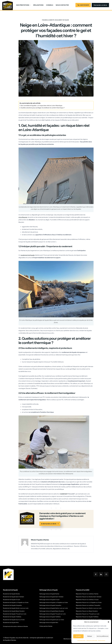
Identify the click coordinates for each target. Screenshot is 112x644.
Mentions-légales (102, 640)
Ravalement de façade (62, 20)
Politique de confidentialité (92, 640)
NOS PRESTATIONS (24, 5)
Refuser (90, 636)
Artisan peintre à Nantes (46, 626)
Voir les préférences (103, 636)
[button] (108, 622)
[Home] (8, 5)
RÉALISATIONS (38, 5)
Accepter (78, 636)
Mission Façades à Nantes (40, 540)
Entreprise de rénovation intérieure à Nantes (15, 626)
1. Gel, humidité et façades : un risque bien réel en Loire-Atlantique (41, 106)
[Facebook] (96, 574)
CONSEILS (50, 5)
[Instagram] (106, 574)
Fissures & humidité (48, 20)
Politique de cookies (81, 640)
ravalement (64, 494)
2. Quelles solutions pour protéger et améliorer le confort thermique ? (42, 108)
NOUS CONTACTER (62, 5)
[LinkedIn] (101, 574)
